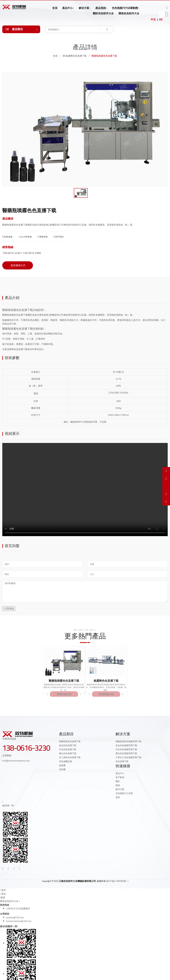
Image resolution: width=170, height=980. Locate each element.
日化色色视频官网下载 (126, 749)
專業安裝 (42, 237)
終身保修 (7, 237)
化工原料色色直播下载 (70, 757)
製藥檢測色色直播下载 (70, 741)
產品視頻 (101, 8)
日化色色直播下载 (68, 749)
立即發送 (9, 609)
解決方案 (84, 8)
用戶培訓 (58, 237)
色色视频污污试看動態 (125, 8)
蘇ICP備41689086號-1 (117, 881)
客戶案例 (120, 777)
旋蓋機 (62, 765)
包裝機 (62, 769)
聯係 (118, 785)
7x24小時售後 (25, 237)
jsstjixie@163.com (15, 917)
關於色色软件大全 (103, 13)
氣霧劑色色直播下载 (106, 681)
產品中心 (67, 8)
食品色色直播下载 (68, 745)
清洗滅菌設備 (65, 761)
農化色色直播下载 (68, 753)
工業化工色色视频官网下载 (128, 757)
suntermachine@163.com (19, 921)
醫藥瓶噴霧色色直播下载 (17, 310)
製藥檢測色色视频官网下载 (128, 741)
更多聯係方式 (18, 265)
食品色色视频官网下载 (126, 745)
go (166, 14)
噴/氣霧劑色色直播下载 (75, 56)
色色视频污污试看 (124, 793)
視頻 (118, 797)
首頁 (55, 8)
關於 (118, 781)
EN (161, 19)
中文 (153, 19)
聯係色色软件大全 (129, 13)
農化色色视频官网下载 (126, 753)
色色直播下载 (122, 761)
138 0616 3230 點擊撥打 (18, 909)
